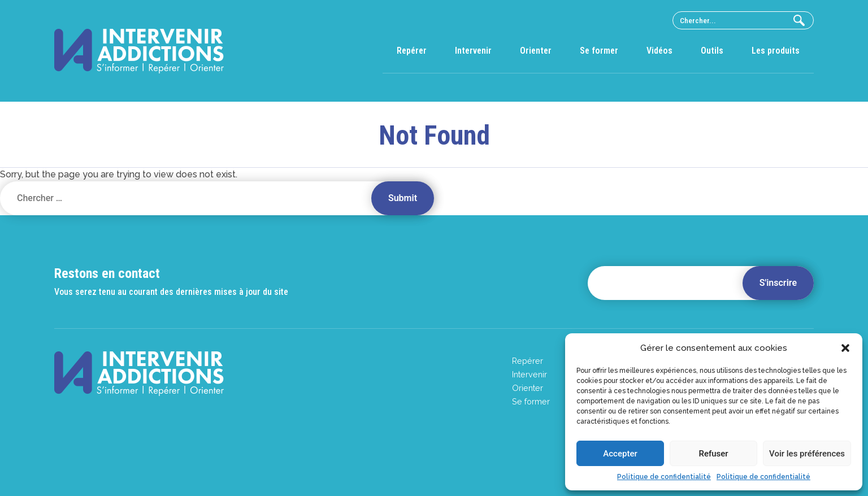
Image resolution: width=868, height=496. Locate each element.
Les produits (776, 51)
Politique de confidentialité (664, 477)
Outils (712, 51)
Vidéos (659, 51)
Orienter (536, 51)
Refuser (713, 454)
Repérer (412, 51)
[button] (845, 348)
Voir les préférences (807, 454)
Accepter (620, 454)
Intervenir (473, 51)
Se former (599, 51)
